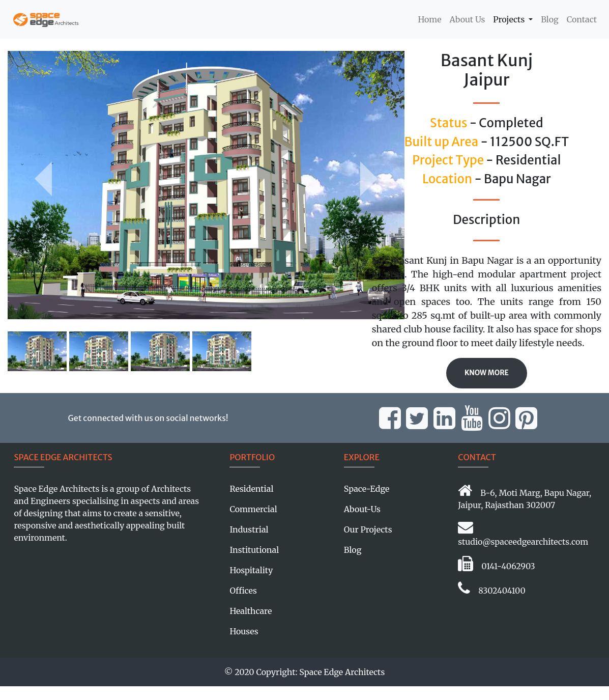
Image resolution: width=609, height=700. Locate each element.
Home (431, 19)
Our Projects (368, 529)
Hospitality (251, 570)
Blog (550, 19)
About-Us (362, 509)
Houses (244, 631)
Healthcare (251, 611)
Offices (243, 591)
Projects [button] (510, 19)
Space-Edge (367, 489)
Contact (582, 19)
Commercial (253, 509)
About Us (468, 19)
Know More (487, 373)
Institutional (254, 550)
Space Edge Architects (342, 672)
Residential (251, 489)
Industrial (249, 529)
